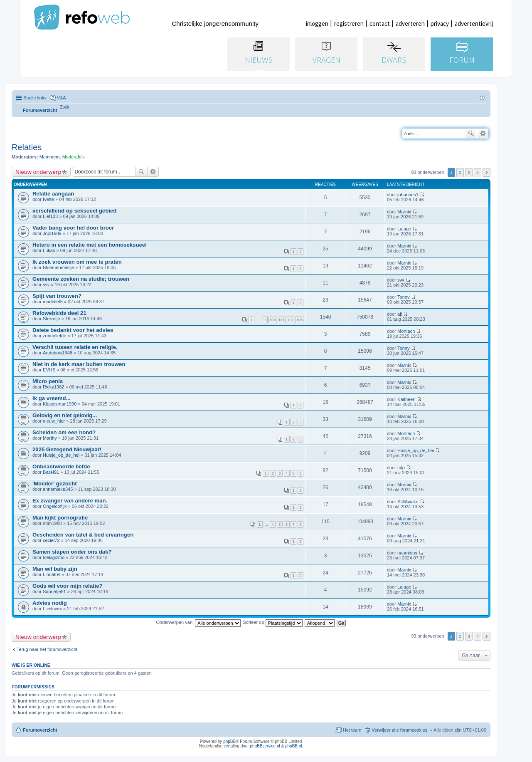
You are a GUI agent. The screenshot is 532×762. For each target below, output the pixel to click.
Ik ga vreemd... (52, 398)
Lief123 (50, 216)
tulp (401, 468)
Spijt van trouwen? (57, 296)
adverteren (410, 24)
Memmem (50, 157)
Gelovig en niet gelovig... (65, 415)
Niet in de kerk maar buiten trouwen (79, 364)
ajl (400, 314)
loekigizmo (54, 557)
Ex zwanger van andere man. (70, 501)
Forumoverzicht (40, 730)
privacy (440, 24)
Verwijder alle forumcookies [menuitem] (399, 730)
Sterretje (52, 319)
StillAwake (408, 502)
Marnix (404, 212)
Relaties (27, 147)
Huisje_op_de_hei (61, 455)
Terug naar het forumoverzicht (47, 649)
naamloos (407, 553)
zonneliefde (54, 336)
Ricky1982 (53, 387)
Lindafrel (52, 574)
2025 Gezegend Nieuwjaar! (67, 449)
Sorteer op (272, 622)
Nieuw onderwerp (38, 172)
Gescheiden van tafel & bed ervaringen (83, 535)
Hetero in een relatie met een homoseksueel (90, 245)
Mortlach (406, 331)
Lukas (49, 250)
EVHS (49, 370)
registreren (349, 24)
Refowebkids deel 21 (59, 313)
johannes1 (408, 195)
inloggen (317, 24)
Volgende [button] (486, 172)
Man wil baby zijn (55, 569)
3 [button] (469, 172)
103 (299, 320)
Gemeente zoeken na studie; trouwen (81, 279)
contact (380, 24)
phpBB (229, 741)
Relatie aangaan (53, 194)
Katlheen (406, 399)
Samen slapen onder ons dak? (72, 552)
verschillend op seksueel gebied (74, 211)
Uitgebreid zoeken (483, 134)
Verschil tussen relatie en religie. (75, 347)
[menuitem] (65, 107)
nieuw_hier (54, 421)
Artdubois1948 (58, 353)
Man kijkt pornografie (60, 518)
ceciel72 (51, 540)
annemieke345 (58, 489)
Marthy (50, 438)
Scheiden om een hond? (64, 432)
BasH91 (51, 472)
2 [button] (460, 172)
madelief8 (53, 302)
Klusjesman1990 (60, 404)
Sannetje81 (54, 591)
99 (265, 320)
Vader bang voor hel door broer (73, 228)
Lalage (404, 229)
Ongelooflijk (55, 506)
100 (272, 320)
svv (46, 285)
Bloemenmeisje (58, 267)
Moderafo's (74, 157)
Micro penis (48, 381)
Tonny (403, 297)
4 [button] (478, 172)
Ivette (48, 199)
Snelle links (35, 98)
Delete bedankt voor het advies (73, 330)
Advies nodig (50, 603)
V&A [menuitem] (62, 98)
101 (282, 320)
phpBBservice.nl (265, 746)
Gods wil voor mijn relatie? (68, 586)
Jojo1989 (52, 233)
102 (291, 320)
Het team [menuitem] (352, 730)
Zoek (471, 134)
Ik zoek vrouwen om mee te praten (77, 262)
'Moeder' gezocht (55, 484)
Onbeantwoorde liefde (61, 466)
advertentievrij (474, 24)
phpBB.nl (294, 746)
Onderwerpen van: (199, 622)
